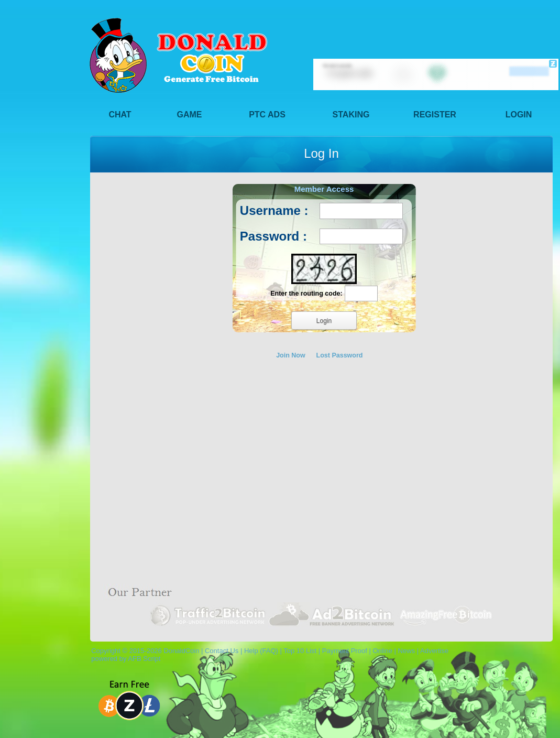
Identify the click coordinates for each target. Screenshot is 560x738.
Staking (351, 115)
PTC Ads (267, 115)
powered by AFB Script (124, 659)
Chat (120, 115)
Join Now (291, 355)
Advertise (434, 651)
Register (435, 115)
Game (190, 115)
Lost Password (340, 355)
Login (519, 115)
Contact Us (222, 651)
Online (382, 651)
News (407, 651)
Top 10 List (300, 651)
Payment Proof (345, 651)
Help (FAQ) (261, 651)
